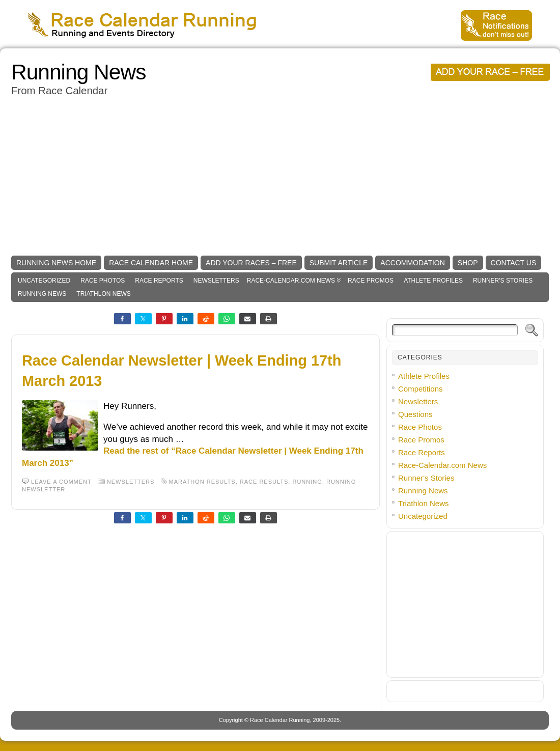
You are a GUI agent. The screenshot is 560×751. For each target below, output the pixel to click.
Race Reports (159, 281)
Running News (78, 72)
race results (264, 482)
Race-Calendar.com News (291, 281)
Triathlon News (103, 294)
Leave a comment (61, 482)
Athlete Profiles (433, 281)
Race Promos (371, 281)
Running (307, 482)
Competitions (421, 389)
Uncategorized (44, 281)
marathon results (202, 482)
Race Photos (103, 281)
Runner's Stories (503, 281)
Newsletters (216, 281)
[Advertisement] (280, 177)
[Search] (455, 330)
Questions (415, 414)
